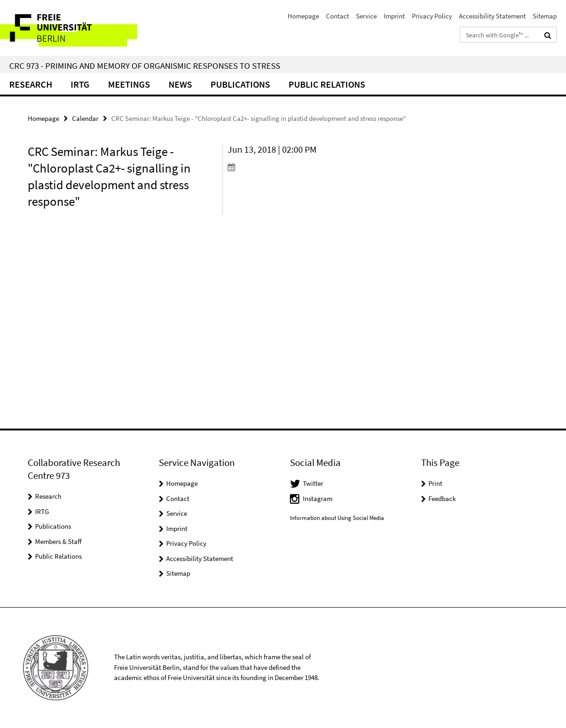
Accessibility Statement (492, 16)
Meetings (129, 84)
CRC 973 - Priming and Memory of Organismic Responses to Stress (145, 66)
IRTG (80, 84)
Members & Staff (58, 541)
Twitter (313, 483)
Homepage (303, 16)
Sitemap (545, 16)
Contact (337, 16)
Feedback (442, 498)
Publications (240, 84)
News (180, 84)
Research (31, 84)
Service (366, 16)
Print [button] (435, 483)
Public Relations (58, 556)
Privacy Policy (432, 16)
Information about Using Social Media (337, 518)
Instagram (318, 498)
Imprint (394, 16)
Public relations (327, 84)
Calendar (85, 118)
